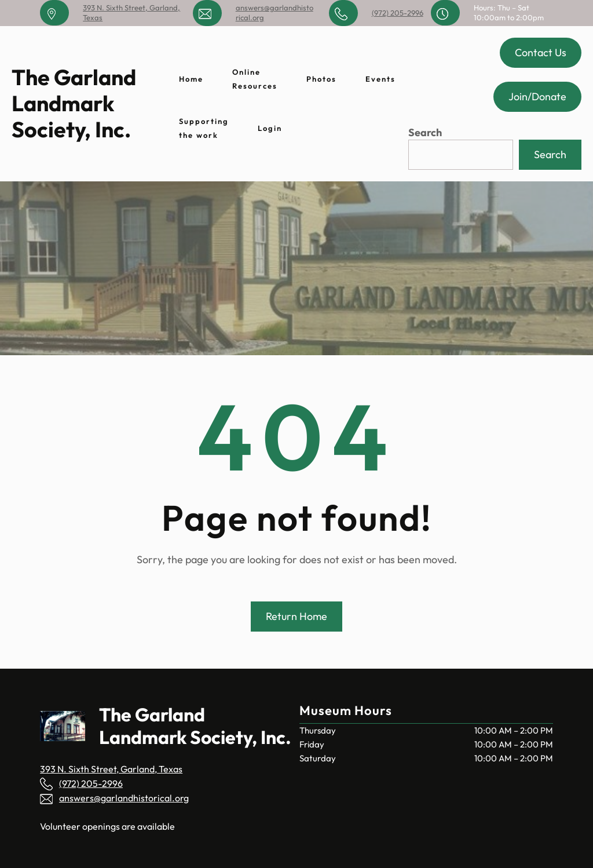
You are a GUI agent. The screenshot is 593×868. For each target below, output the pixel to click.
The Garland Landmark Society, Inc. (74, 103)
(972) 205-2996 (398, 13)
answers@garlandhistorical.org (124, 798)
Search (425, 132)
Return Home (296, 616)
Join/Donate (537, 96)
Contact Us (541, 52)
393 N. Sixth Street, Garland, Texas (111, 769)
